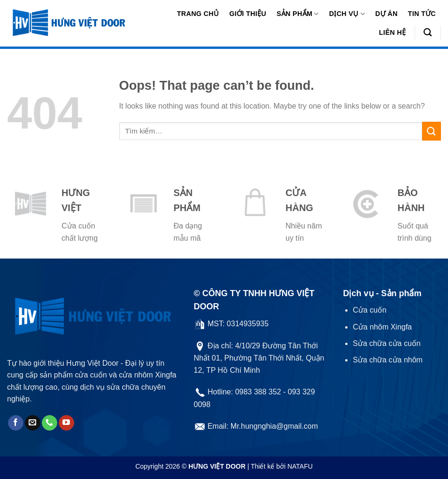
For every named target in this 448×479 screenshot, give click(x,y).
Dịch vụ (347, 14)
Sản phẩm (298, 14)
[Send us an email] (33, 423)
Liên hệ (392, 32)
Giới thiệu (248, 14)
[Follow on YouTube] (66, 423)
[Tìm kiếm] (428, 33)
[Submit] (432, 131)
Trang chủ (198, 14)
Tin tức (422, 14)
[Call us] (50, 423)
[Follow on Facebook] (16, 423)
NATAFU (300, 466)
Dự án (386, 14)
